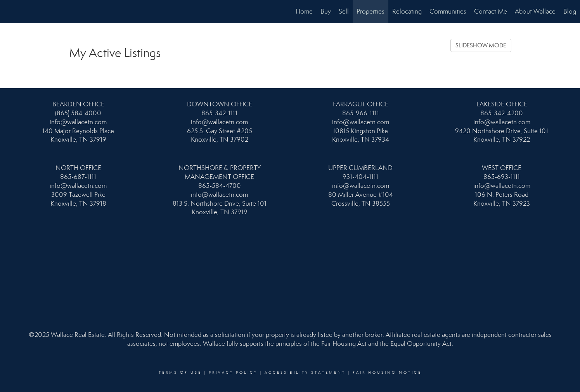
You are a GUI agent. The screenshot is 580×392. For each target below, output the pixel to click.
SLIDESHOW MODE (481, 45)
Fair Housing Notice (387, 373)
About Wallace (535, 11)
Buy (326, 11)
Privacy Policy (233, 373)
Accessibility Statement (305, 373)
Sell (344, 11)
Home (304, 11)
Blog (570, 11)
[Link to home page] (10, 12)
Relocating (407, 11)
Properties (371, 11)
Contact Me (491, 11)
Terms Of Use (180, 373)
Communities (448, 11)
